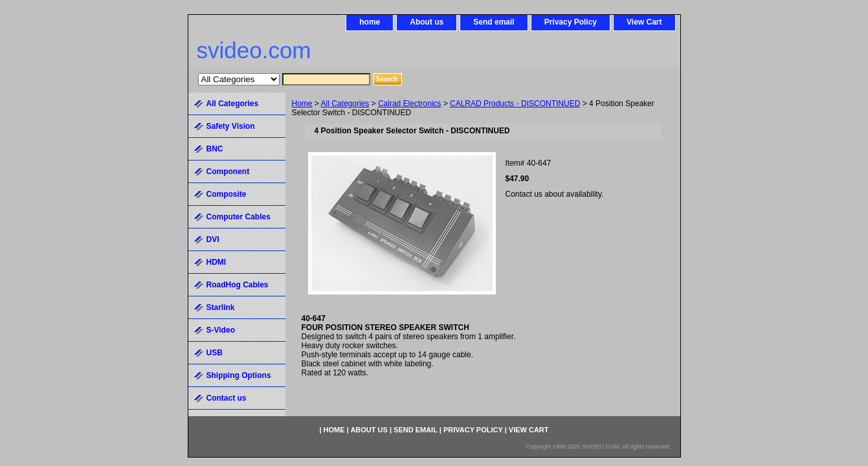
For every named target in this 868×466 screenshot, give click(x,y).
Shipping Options (239, 375)
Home (302, 104)
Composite (227, 194)
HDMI (217, 262)
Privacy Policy (571, 22)
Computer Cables (239, 217)
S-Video (221, 330)
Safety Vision (231, 126)
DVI (213, 239)
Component (228, 172)
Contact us (227, 398)
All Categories (345, 104)
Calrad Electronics (409, 104)
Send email (494, 22)
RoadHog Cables (238, 285)
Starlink (221, 307)
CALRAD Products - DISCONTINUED (515, 104)
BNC (215, 149)
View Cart (644, 22)
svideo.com (254, 50)
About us (427, 22)
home (370, 22)
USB (215, 353)
